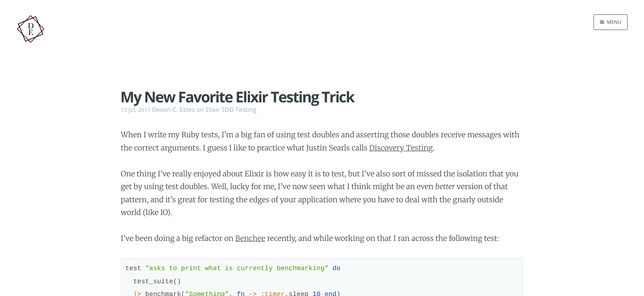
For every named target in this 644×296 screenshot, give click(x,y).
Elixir (213, 110)
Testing (246, 110)
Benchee (250, 238)
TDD (228, 110)
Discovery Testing (401, 148)
